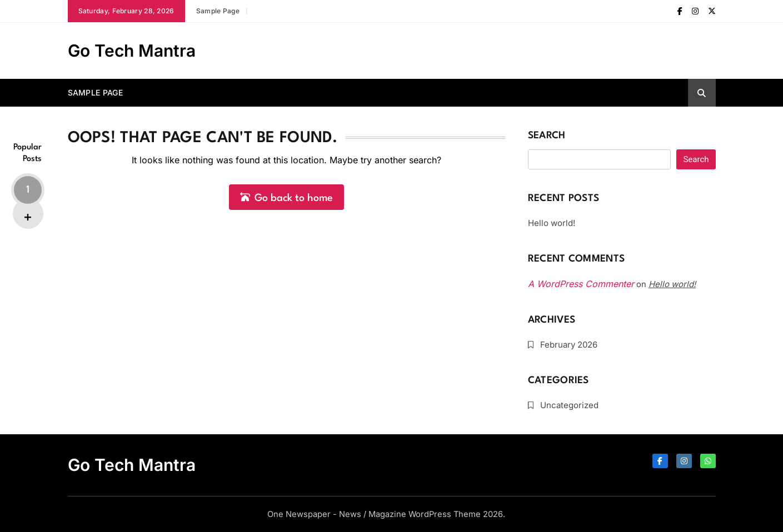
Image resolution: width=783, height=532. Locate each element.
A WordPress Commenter (581, 284)
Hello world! (552, 223)
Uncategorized (569, 405)
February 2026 (569, 345)
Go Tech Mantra (132, 51)
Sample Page (218, 11)
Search (547, 136)
